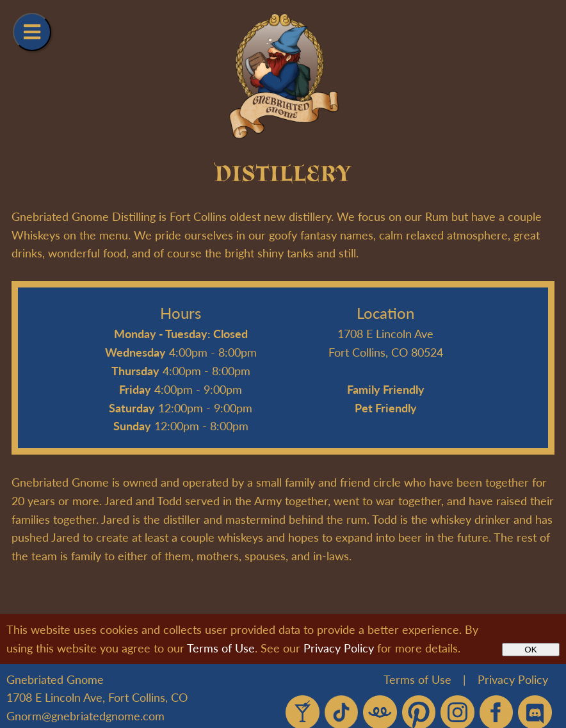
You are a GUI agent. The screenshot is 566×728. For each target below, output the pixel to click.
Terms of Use (221, 648)
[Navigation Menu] (32, 32)
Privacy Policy (339, 648)
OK (530, 650)
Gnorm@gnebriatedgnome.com (85, 716)
